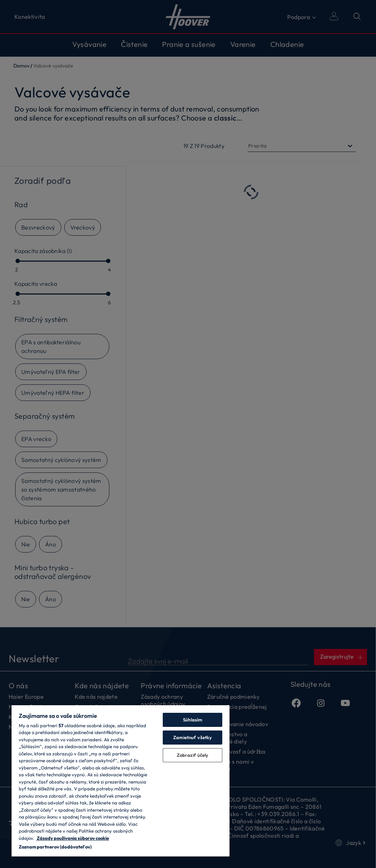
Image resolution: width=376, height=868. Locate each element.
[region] (121, 780)
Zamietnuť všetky (193, 737)
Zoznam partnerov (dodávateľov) (55, 847)
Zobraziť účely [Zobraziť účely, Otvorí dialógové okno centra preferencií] (193, 755)
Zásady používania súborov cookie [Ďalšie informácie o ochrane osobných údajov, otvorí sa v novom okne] (73, 838)
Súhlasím (193, 720)
